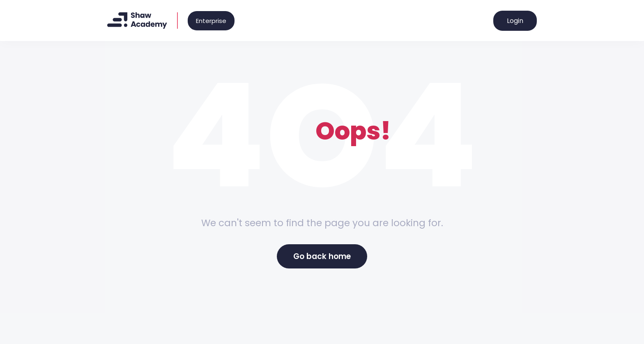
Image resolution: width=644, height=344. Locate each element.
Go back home (322, 256)
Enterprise (211, 21)
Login (515, 21)
